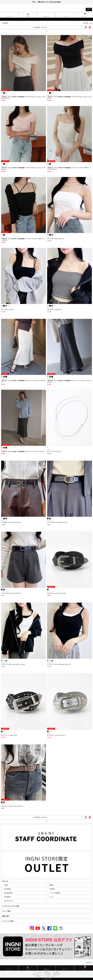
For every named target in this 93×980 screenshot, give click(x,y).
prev (7, 31)
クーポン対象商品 (55, 893)
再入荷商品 (7, 889)
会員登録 (46, 972)
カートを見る (38, 972)
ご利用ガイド (39, 976)
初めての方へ (36, 974)
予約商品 (52, 889)
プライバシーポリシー (51, 976)
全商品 (6, 885)
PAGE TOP (89, 963)
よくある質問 (46, 974)
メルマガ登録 (55, 972)
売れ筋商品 (7, 897)
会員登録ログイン (89, 9)
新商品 (51, 885)
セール (51, 897)
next (86, 31)
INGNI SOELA (8, 901)
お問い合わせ (57, 974)
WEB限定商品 (8, 893)
